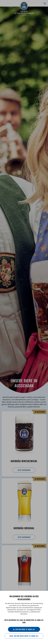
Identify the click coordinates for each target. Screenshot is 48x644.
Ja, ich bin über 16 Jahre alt (24, 629)
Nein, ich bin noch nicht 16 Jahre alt (24, 636)
